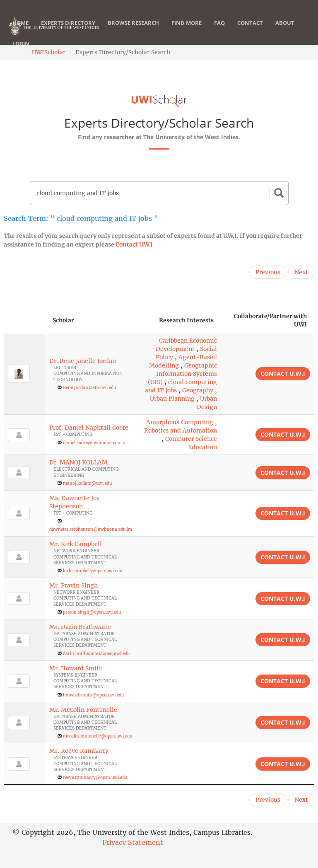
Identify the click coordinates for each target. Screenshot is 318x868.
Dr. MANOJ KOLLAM (78, 462)
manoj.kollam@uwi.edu (87, 483)
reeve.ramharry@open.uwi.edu (95, 777)
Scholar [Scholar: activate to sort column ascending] (63, 320)
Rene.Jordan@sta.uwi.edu (89, 388)
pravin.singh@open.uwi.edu (92, 612)
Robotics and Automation (181, 430)
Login (21, 52)
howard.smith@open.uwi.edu (93, 695)
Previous (268, 272)
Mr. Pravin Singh (73, 585)
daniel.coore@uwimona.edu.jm (95, 443)
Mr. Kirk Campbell (76, 544)
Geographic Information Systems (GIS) (182, 374)
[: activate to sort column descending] (24, 320)
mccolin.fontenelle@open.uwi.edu (98, 736)
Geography (198, 390)
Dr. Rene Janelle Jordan (83, 361)
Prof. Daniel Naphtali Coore (89, 428)
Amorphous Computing (180, 422)
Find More (187, 31)
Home (20, 31)
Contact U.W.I (134, 244)
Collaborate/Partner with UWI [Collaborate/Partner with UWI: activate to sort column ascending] (270, 320)
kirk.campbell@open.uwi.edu (93, 571)
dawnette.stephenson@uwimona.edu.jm (91, 529)
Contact (250, 31)
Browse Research (133, 31)
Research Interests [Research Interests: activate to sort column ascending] (186, 320)
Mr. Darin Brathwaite (80, 627)
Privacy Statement (133, 842)
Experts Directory (68, 31)
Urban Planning (172, 399)
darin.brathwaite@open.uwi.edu (96, 654)
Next (301, 272)
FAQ (219, 31)
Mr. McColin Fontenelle (83, 710)
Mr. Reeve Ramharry (79, 751)
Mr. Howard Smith (76, 668)
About (285, 31)
